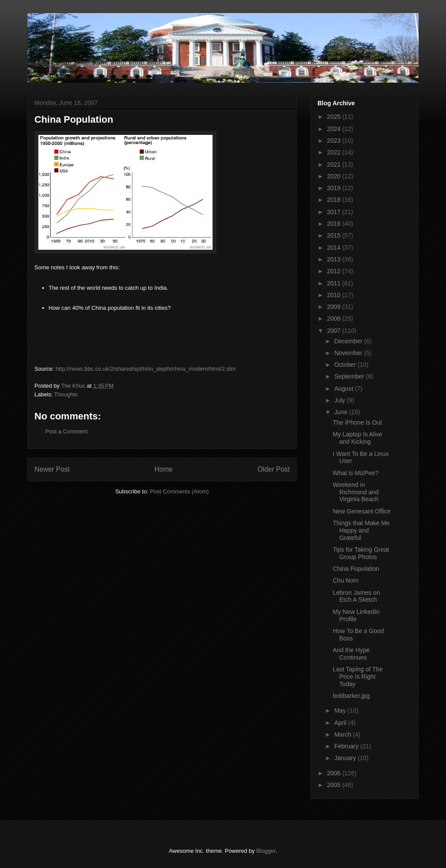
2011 (335, 283)
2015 (335, 235)
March (343, 734)
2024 (335, 129)
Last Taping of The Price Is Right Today (358, 677)
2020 (335, 176)
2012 (335, 271)
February (347, 746)
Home (164, 469)
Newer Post (52, 469)
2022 (335, 152)
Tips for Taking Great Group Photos (361, 553)
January (346, 758)
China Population (356, 569)
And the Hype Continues (351, 654)
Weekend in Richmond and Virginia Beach (356, 492)
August (344, 389)
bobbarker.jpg (351, 696)
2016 (335, 224)
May (341, 710)
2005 (335, 785)
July (340, 400)
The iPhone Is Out (357, 422)
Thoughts (66, 394)
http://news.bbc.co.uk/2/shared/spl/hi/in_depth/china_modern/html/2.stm (145, 369)
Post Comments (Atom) (179, 491)
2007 (335, 331)
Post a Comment (66, 431)
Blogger (266, 851)
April (341, 723)
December (349, 341)
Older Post (274, 469)
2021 (335, 164)
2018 (335, 200)
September (350, 376)
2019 (335, 188)
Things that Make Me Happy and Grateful (361, 530)
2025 (335, 117)
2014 (335, 248)
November (349, 353)
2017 (335, 212)
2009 (335, 307)
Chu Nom (346, 580)
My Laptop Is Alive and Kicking (358, 438)
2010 (335, 295)
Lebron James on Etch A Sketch (356, 596)
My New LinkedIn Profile (356, 615)
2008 (335, 318)
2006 (335, 773)
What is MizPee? (356, 473)
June (341, 412)
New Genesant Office (362, 511)
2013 (335, 259)
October (346, 365)
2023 (335, 141)
